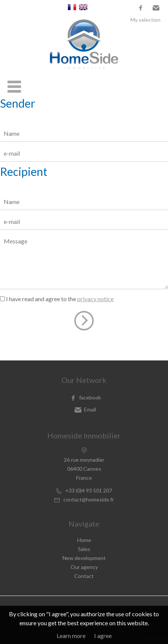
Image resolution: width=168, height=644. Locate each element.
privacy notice (95, 299)
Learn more (71, 636)
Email (156, 8)
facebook (141, 8)
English (83, 7)
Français (72, 7)
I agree (103, 636)
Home (84, 540)
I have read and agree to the (60, 299)
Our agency (84, 567)
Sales (84, 549)
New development (84, 558)
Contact (84, 576)
